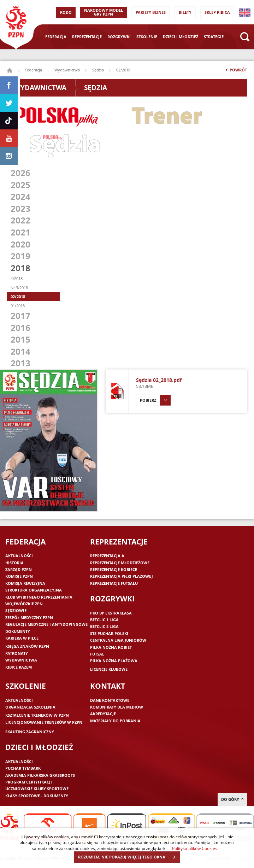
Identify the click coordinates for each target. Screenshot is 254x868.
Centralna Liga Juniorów (118, 640)
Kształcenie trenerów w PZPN (37, 715)
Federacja (56, 37)
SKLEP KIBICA (217, 12)
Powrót (236, 71)
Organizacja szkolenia (30, 707)
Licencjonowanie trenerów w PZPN (44, 722)
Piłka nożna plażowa (114, 661)
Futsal (97, 654)
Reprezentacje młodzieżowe (120, 563)
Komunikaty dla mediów (117, 707)
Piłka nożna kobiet (111, 647)
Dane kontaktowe (110, 700)
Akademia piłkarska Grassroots (40, 775)
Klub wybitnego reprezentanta (39, 597)
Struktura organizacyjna (34, 590)
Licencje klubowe (109, 669)
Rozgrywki (119, 37)
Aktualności (19, 556)
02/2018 (18, 296)
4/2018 (17, 278)
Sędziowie (16, 610)
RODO (66, 12)
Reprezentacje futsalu (114, 583)
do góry (232, 799)
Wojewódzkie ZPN (24, 604)
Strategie (214, 37)
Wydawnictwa (67, 70)
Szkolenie (147, 37)
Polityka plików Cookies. (195, 848)
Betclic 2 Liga (104, 626)
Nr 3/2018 (19, 288)
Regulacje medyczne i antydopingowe (46, 624)
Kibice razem (19, 667)
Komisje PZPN (19, 576)
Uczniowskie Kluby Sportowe (37, 789)
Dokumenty (18, 631)
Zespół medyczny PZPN (29, 617)
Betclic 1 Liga (104, 620)
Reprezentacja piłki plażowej (122, 576)
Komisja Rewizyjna (25, 583)
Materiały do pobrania (115, 721)
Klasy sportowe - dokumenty (37, 796)
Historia (14, 563)
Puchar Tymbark (23, 768)
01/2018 (18, 306)
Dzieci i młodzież (181, 37)
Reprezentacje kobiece (114, 569)
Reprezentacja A (107, 556)
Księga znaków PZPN (27, 646)
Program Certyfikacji (29, 782)
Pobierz (155, 400)
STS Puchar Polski (109, 633)
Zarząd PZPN (19, 569)
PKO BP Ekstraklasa (111, 613)
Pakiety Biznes (151, 12)
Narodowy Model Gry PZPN (104, 12)
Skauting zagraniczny (30, 732)
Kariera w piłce (22, 638)
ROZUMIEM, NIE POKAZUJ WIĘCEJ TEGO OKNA (129, 857)
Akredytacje (103, 714)
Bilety (185, 12)
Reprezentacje (87, 37)
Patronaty (17, 653)
